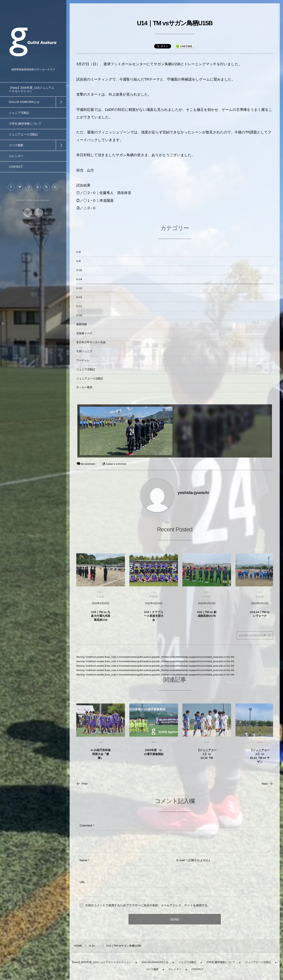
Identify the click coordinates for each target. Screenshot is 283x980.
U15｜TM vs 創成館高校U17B (207, 617)
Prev (82, 784)
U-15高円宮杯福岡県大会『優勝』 (101, 757)
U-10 (79, 315)
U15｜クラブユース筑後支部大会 (154, 619)
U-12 (79, 297)
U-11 (79, 306)
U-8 (78, 261)
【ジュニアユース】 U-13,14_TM (207, 757)
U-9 (78, 252)
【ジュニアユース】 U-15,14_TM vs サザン (260, 759)
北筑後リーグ (84, 333)
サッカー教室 (84, 387)
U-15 (79, 270)
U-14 (79, 279)
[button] (55, 190)
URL (82, 882)
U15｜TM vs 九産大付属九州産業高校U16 (101, 619)
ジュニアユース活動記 (90, 379)
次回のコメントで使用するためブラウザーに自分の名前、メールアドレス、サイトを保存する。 (148, 905)
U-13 (79, 288)
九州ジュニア (84, 351)
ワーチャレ (83, 360)
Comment (86, 825)
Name (83, 860)
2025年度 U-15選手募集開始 (154, 755)
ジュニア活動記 (86, 369)
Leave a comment (116, 464)
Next (267, 784)
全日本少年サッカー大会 (91, 342)
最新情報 (82, 324)
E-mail (181, 860)
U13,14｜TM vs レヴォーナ (260, 617)
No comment (88, 464)
